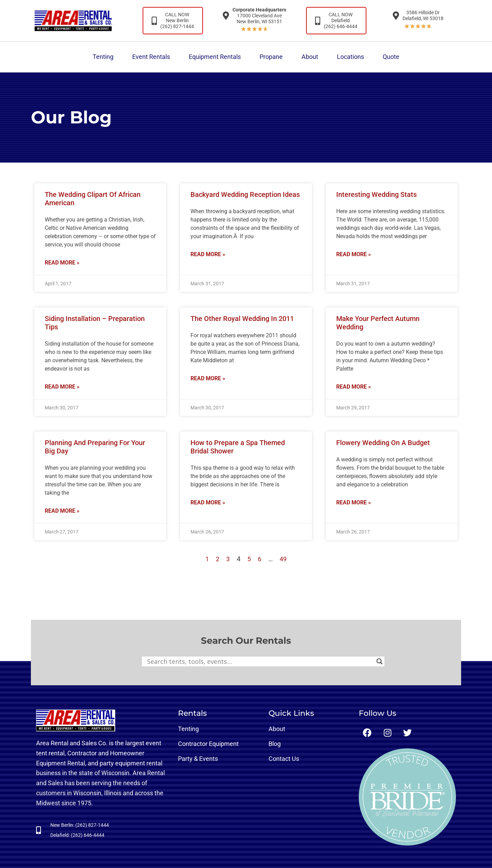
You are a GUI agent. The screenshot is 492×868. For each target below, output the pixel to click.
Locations (350, 57)
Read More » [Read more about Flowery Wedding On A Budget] (354, 502)
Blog (275, 744)
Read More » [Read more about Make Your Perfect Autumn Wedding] (354, 387)
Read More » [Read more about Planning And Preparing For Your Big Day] (62, 511)
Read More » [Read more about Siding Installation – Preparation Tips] (62, 387)
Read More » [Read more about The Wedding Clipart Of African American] (62, 263)
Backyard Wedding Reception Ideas (245, 194)
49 (283, 559)
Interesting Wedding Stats (376, 194)
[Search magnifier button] (380, 661)
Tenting (103, 57)
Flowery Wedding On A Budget (383, 443)
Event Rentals (151, 57)
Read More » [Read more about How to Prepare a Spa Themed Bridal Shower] (208, 502)
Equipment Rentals (215, 57)
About (310, 57)
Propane (271, 57)
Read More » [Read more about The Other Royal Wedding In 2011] (208, 378)
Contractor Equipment (208, 744)
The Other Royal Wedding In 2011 (242, 319)
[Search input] (260, 661)
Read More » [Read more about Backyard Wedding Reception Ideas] (208, 254)
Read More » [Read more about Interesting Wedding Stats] (354, 254)
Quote (391, 57)
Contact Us (284, 759)
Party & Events (198, 759)
